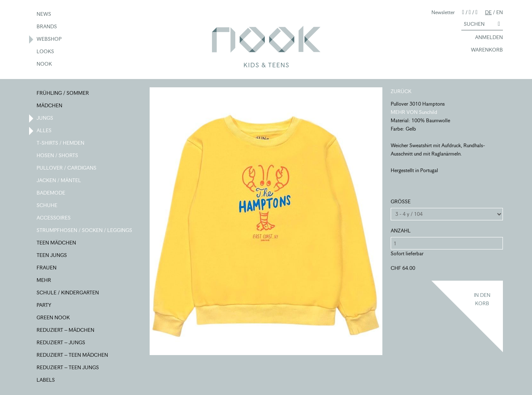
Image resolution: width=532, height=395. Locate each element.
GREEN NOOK (54, 318)
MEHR (44, 281)
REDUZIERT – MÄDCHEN (66, 331)
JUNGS (45, 118)
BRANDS (47, 27)
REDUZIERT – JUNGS (61, 343)
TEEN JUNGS (52, 256)
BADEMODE (51, 193)
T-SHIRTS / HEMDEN (61, 143)
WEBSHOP (49, 39)
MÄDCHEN (50, 106)
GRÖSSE (401, 201)
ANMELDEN (485, 38)
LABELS (46, 380)
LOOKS (46, 52)
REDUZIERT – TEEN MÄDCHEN (73, 355)
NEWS (44, 15)
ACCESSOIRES (54, 218)
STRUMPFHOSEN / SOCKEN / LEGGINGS (85, 231)
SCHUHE (47, 206)
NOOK (45, 64)
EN (500, 12)
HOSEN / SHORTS (58, 156)
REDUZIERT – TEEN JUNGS (68, 368)
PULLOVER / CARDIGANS (67, 168)
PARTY (44, 306)
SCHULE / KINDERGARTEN (68, 293)
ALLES (44, 131)
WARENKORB (483, 50)
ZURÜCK (401, 91)
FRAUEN (47, 268)
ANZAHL (401, 231)
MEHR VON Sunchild (414, 112)
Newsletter (443, 12)
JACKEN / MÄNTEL (59, 181)
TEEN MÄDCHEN (57, 243)
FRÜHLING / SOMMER (63, 94)
